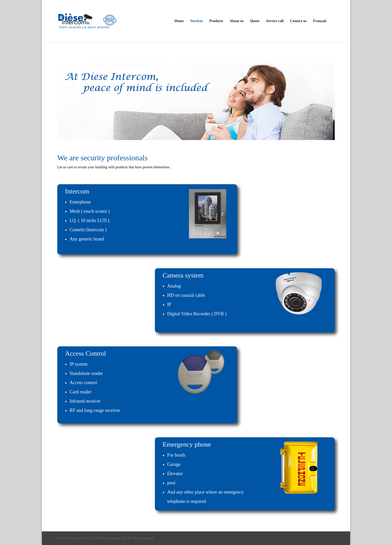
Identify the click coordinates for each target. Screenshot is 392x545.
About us (237, 21)
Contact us (298, 21)
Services (197, 21)
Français (320, 21)
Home (179, 21)
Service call (275, 21)
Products (216, 21)
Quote (255, 21)
